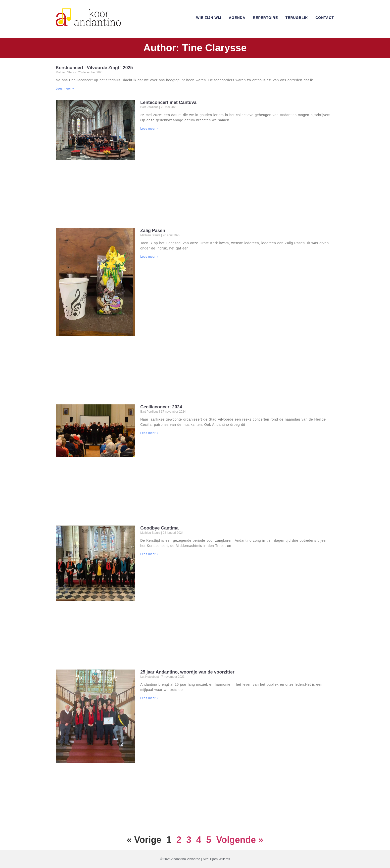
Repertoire (266, 18)
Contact (325, 18)
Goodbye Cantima (159, 528)
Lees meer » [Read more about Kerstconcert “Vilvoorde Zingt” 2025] (65, 89)
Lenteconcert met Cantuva (168, 102)
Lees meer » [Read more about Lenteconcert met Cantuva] (149, 129)
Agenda (237, 18)
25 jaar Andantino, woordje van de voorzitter (187, 672)
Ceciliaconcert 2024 (161, 407)
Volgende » (240, 840)
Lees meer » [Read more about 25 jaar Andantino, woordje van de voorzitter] (149, 698)
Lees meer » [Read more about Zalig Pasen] (149, 257)
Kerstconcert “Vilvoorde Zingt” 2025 (94, 68)
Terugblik (297, 18)
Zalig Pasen (153, 231)
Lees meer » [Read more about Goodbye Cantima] (149, 554)
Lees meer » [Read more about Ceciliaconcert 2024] (149, 433)
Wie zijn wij (209, 18)
